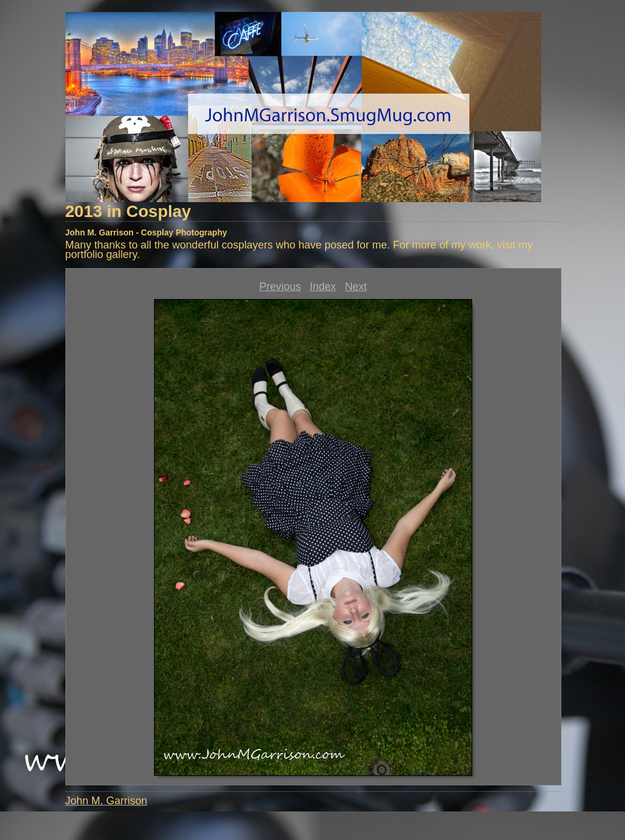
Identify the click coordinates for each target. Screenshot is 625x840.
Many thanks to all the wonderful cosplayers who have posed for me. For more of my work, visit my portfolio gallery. (299, 250)
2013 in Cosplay (128, 211)
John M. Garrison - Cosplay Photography (146, 232)
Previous (280, 287)
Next (356, 287)
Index (323, 287)
